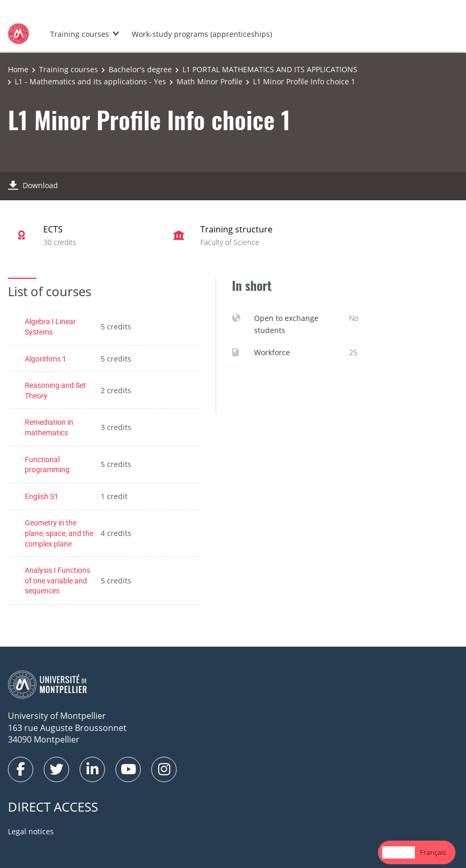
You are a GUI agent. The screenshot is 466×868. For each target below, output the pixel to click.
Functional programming (47, 465)
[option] (433, 852)
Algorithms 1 (46, 359)
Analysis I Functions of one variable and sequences (57, 580)
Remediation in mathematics (49, 427)
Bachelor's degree (140, 69)
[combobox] (399, 852)
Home (18, 69)
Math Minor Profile (210, 81)
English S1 (42, 496)
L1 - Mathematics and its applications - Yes (90, 81)
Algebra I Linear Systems (50, 326)
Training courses (80, 34)
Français (433, 852)
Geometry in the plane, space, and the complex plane (59, 533)
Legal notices (31, 831)
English (399, 852)
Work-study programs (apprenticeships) (202, 34)
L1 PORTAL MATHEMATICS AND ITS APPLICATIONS (270, 69)
